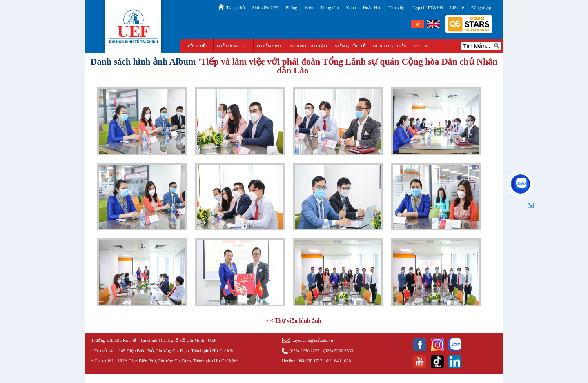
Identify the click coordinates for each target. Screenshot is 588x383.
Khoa (351, 7)
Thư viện (397, 7)
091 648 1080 (339, 361)
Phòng (292, 7)
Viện (309, 7)
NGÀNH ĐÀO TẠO (308, 46)
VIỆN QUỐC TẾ (350, 46)
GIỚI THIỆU (197, 46)
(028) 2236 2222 (304, 350)
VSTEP (421, 46)
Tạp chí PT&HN (428, 7)
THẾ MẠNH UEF (232, 46)
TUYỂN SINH (269, 46)
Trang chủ (236, 7)
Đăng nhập (481, 7)
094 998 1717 (310, 361)
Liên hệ (457, 7)
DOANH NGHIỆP (390, 46)
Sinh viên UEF (265, 7)
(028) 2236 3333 (338, 350)
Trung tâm (330, 7)
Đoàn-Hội (372, 7)
